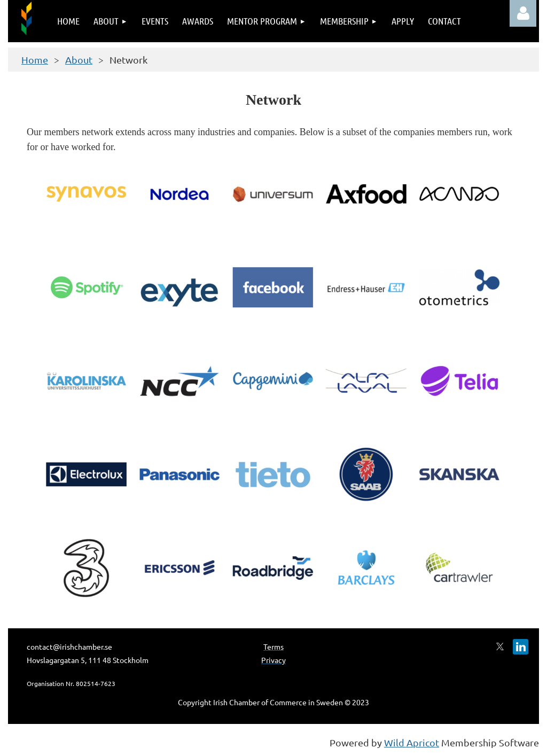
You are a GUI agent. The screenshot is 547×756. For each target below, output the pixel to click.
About (79, 60)
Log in (523, 13)
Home (35, 60)
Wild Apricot (412, 742)
